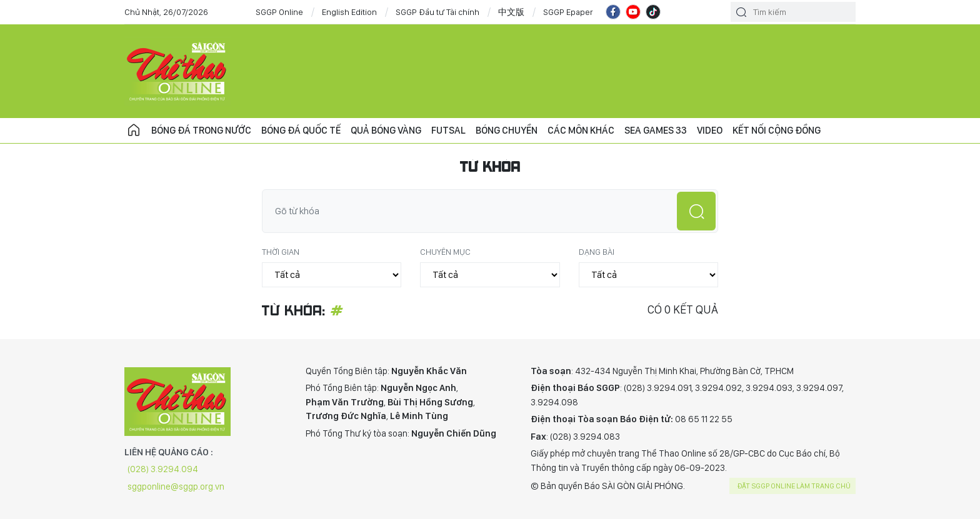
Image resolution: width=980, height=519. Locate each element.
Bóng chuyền (507, 130)
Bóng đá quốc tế (301, 130)
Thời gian (281, 252)
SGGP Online (279, 12)
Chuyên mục (445, 252)
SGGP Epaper (568, 12)
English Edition (349, 12)
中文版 (511, 12)
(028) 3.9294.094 (163, 469)
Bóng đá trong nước (201, 130)
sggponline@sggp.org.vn (176, 487)
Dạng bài (597, 252)
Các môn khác (581, 130)
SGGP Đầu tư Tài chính (437, 12)
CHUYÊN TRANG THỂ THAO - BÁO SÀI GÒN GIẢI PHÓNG (177, 71)
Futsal (448, 130)
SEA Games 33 (656, 130)
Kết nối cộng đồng (777, 130)
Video (710, 130)
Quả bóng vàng (386, 130)
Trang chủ (134, 131)
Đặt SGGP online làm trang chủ (794, 486)
